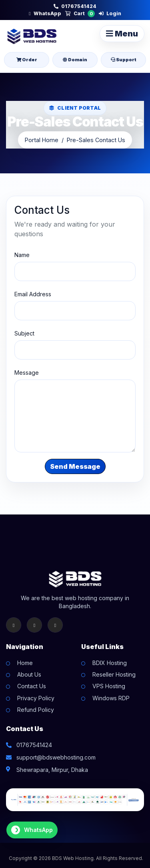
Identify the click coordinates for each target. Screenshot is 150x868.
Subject (24, 333)
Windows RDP (111, 698)
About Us (29, 674)
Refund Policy (36, 710)
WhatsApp (45, 13)
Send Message (75, 466)
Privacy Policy (36, 698)
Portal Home (42, 140)
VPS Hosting (109, 686)
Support (124, 60)
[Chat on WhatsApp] (32, 830)
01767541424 (75, 6)
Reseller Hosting (114, 674)
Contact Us (32, 686)
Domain (75, 60)
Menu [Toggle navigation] (122, 34)
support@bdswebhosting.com (56, 757)
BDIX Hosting (110, 663)
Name (22, 255)
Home (25, 663)
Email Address (33, 294)
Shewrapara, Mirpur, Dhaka (52, 770)
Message (27, 373)
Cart (80, 14)
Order (27, 60)
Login (110, 13)
